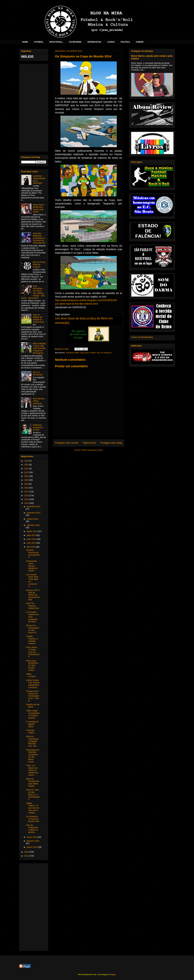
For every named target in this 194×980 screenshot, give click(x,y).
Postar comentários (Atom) (92, 450)
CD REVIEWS (75, 42)
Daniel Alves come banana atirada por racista (32, 566)
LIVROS (111, 42)
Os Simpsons (106, 353)
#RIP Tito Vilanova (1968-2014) (32, 606)
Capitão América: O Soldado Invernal (32, 640)
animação (70, 353)
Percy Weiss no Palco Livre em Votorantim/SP (33, 652)
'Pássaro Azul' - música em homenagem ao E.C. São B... (33, 696)
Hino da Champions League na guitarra (32, 829)
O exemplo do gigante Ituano (32, 724)
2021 (27, 476)
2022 (27, 472)
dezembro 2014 (33, 507)
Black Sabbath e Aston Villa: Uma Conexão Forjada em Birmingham (39, 348)
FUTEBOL (39, 42)
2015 (27, 499)
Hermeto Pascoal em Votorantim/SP (33, 554)
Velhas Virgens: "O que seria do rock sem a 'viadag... (33, 808)
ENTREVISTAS (94, 42)
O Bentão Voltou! (30, 731)
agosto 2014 (32, 531)
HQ (98, 353)
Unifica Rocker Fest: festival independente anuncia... (33, 684)
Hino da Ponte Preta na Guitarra (39, 265)
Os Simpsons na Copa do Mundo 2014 (33, 819)
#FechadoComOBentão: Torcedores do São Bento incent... (33, 756)
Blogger (113, 974)
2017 (27, 492)
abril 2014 (31, 547)
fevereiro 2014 (33, 841)
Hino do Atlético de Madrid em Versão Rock (38, 318)
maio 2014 (31, 543)
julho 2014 (31, 535)
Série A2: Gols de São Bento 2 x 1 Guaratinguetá (33, 795)
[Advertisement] (34, 107)
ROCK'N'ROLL (56, 42)
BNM (77, 353)
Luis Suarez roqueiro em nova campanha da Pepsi (32, 617)
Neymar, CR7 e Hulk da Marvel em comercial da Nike (33, 595)
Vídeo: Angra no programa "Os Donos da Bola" (33, 714)
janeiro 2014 (32, 847)
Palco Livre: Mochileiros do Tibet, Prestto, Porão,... (32, 665)
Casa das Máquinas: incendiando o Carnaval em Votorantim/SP (39, 238)
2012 (27, 856)
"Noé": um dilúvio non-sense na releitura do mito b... (32, 770)
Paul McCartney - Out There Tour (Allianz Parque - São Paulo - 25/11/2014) (33, 292)
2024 (27, 465)
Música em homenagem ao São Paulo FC (33, 629)
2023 (27, 469)
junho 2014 (32, 539)
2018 (27, 488)
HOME (25, 42)
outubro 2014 (32, 519)
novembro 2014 (33, 513)
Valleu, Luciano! (31, 675)
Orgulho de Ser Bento (33, 706)
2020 (27, 480)
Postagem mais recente (67, 443)
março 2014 (32, 837)
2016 (27, 496)
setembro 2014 (33, 525)
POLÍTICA (125, 42)
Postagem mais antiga (111, 443)
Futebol (93, 353)
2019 (27, 484)
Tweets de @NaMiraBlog (142, 337)
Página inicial (89, 443)
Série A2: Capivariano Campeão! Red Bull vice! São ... (32, 741)
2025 (27, 461)
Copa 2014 (84, 353)
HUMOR (140, 42)
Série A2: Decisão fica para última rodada (32, 782)
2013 (27, 852)
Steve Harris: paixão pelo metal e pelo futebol (39, 208)
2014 (27, 503)
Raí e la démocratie (38, 373)
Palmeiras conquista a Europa (38, 427)
